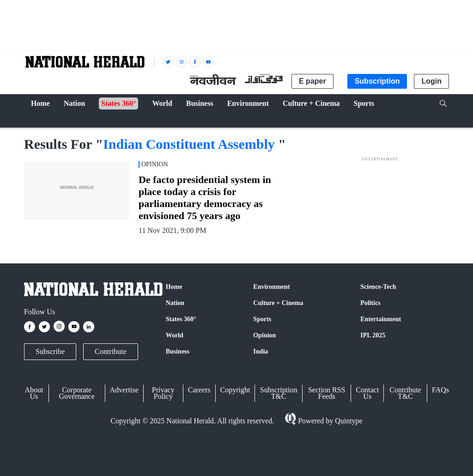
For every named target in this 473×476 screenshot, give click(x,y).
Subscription (377, 81)
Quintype (348, 421)
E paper (312, 81)
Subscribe (50, 351)
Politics (370, 303)
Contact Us (367, 393)
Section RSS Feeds (327, 393)
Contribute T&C (405, 393)
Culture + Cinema (278, 303)
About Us (34, 393)
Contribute (110, 351)
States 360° (181, 319)
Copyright (235, 390)
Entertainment (381, 319)
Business (178, 351)
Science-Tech (378, 287)
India (261, 351)
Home (174, 287)
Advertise (124, 390)
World (175, 335)
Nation (175, 303)
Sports (262, 319)
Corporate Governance (77, 393)
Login (431, 81)
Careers (199, 390)
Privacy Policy (163, 393)
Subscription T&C (279, 393)
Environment (271, 287)
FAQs (440, 390)
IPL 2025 (373, 335)
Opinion (264, 335)
